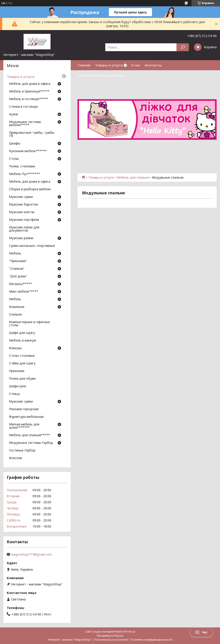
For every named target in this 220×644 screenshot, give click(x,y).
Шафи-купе (18, 386)
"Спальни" (17, 269)
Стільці (14, 394)
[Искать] (183, 47)
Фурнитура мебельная (26, 417)
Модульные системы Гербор (31, 443)
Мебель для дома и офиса (30, 84)
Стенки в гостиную (23, 107)
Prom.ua (130, 632)
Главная (84, 65)
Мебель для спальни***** (30, 435)
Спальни (15, 315)
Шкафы (15, 144)
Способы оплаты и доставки (101, 75)
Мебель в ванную (23, 341)
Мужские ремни (21, 238)
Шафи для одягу (22, 333)
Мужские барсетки (23, 205)
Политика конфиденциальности (152, 640)
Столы (14, 159)
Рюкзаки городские (24, 409)
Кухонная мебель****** (28, 151)
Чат (201, 632)
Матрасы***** (20, 284)
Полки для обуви (22, 379)
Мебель (15, 254)
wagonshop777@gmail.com (31, 554)
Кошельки (17, 307)
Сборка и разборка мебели (30, 189)
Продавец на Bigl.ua (110, 636)
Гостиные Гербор (22, 451)
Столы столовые (22, 356)
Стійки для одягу (22, 364)
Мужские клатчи (22, 212)
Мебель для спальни (133, 177)
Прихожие (17, 371)
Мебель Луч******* (25, 174)
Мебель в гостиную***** (29, 99)
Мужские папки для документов (24, 229)
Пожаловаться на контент (111, 640)
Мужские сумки (21, 197)
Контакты (153, 65)
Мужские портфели (24, 220)
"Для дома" (18, 276)
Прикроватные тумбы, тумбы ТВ (32, 134)
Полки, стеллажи (22, 166)
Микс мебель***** (24, 292)
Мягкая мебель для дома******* (24, 426)
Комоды (15, 348)
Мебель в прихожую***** (29, 92)
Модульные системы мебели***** (25, 124)
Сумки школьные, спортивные (32, 246)
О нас (136, 65)
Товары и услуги (109, 65)
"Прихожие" (18, 261)
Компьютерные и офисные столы (29, 324)
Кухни (13, 114)
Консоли (15, 458)
